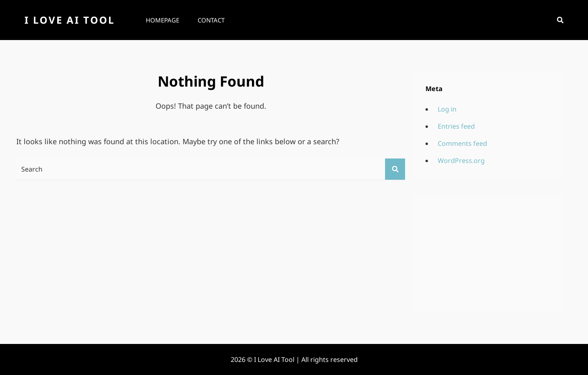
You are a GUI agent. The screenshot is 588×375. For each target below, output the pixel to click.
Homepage (163, 20)
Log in (447, 109)
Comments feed (462, 143)
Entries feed (456, 126)
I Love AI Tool (70, 20)
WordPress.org (461, 161)
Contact (211, 20)
